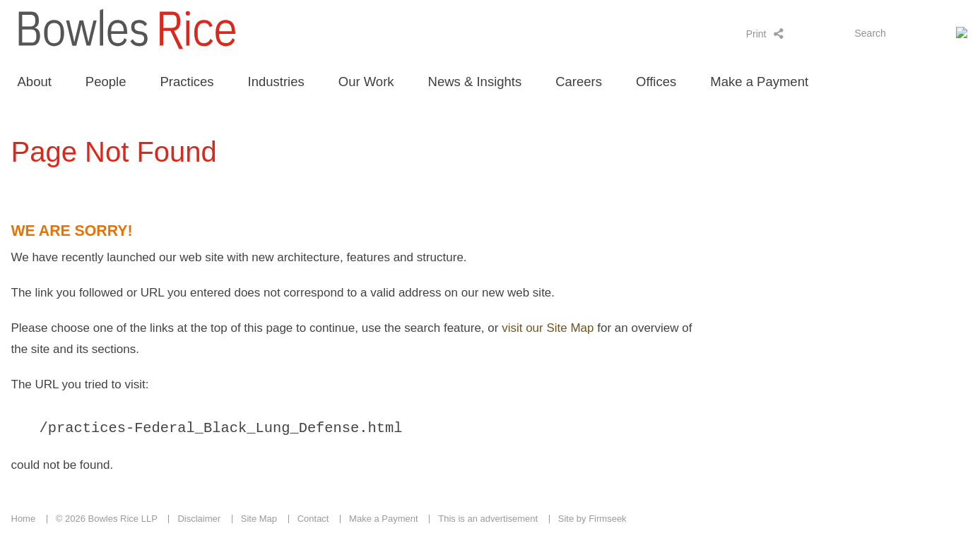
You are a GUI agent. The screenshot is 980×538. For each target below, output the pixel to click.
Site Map (259, 521)
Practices (187, 82)
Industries (276, 82)
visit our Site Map (548, 328)
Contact (313, 521)
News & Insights (475, 82)
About (35, 82)
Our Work (366, 82)
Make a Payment (759, 82)
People (106, 82)
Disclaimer (199, 521)
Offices (656, 82)
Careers (579, 82)
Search (870, 33)
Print (756, 34)
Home (24, 521)
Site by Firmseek (592, 521)
